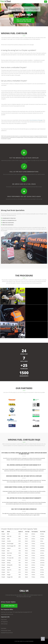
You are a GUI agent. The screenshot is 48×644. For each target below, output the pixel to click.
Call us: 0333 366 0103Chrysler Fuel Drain (24, 20)
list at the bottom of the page (36, 120)
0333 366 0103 (9, 606)
